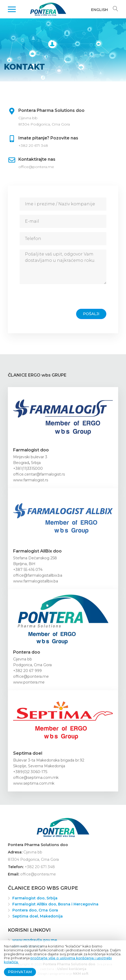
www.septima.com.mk (34, 783)
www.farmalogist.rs (31, 480)
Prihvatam (20, 972)
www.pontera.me (29, 682)
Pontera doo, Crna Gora (35, 910)
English (99, 10)
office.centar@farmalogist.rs (39, 474)
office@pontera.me (36, 167)
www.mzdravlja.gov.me (35, 940)
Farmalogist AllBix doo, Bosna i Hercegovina (55, 904)
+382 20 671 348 (33, 145)
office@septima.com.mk (36, 778)
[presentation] (60, 299)
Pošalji (91, 314)
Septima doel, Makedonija (38, 916)
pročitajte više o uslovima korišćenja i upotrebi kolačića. (58, 960)
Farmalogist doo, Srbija (35, 898)
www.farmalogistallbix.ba (36, 581)
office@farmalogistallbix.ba (38, 575)
